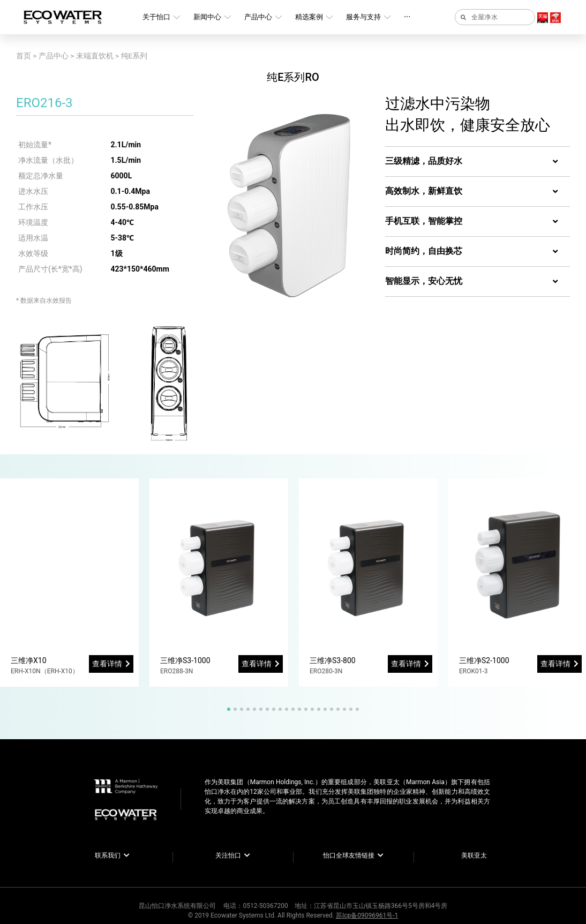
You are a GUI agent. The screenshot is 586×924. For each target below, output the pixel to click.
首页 (24, 56)
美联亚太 (474, 855)
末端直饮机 (95, 56)
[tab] (478, 162)
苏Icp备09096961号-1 (367, 915)
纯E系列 (134, 56)
